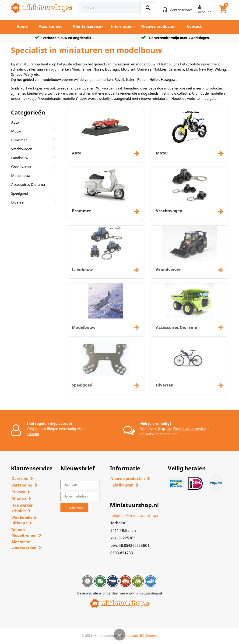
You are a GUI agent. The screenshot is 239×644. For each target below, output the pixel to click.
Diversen (18, 202)
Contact (194, 26)
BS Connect (149, 635)
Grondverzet (21, 167)
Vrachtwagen (22, 149)
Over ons (20, 479)
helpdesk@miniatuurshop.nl (135, 515)
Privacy (18, 492)
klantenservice (181, 10)
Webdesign (129, 635)
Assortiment (50, 26)
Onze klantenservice (189, 429)
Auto (15, 122)
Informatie (121, 26)
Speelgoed (20, 193)
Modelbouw (21, 175)
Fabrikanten (122, 485)
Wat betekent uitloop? (24, 520)
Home (22, 26)
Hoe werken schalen (23, 508)
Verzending (22, 485)
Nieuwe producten (158, 26)
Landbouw (20, 158)
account (33, 434)
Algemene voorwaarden (24, 545)
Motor (16, 131)
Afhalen (19, 498)
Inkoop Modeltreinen (24, 533)
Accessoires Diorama (28, 184)
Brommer (19, 140)
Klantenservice (87, 26)
